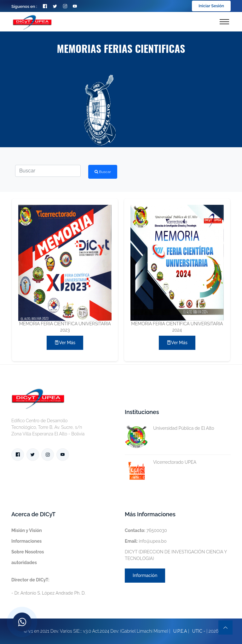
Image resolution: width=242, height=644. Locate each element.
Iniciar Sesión (211, 6)
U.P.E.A (180, 631)
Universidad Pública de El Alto (170, 428)
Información (145, 575)
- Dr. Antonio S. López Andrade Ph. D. (48, 586)
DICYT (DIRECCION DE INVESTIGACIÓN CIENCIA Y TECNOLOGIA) (176, 555)
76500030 (146, 530)
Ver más (65, 343)
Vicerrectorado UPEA (161, 462)
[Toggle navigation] (224, 22)
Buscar (103, 172)
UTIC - (199, 631)
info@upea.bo (146, 541)
